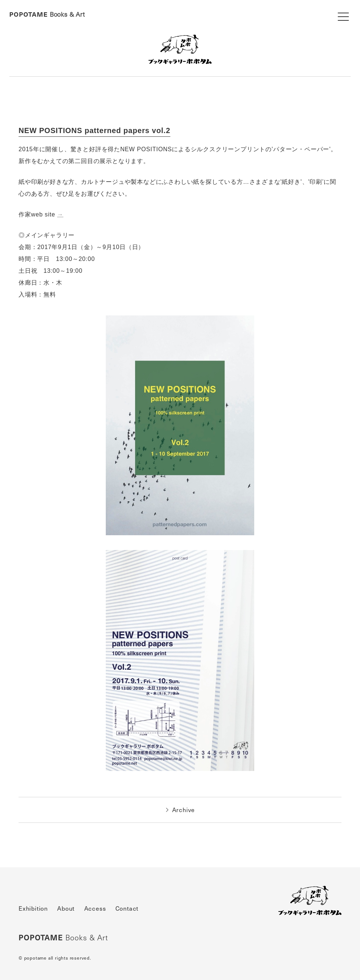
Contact (127, 909)
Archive (180, 810)
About (66, 909)
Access (95, 909)
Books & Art (47, 15)
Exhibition (33, 909)
